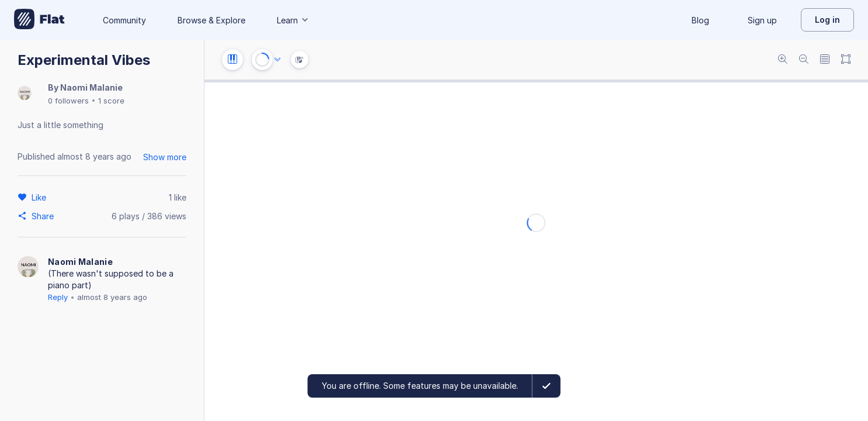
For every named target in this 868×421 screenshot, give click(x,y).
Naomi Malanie (91, 87)
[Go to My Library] (39, 20)
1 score (111, 101)
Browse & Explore (211, 20)
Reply (58, 297)
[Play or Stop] (262, 60)
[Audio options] (277, 60)
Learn (293, 20)
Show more (165, 157)
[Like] (41, 197)
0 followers (68, 101)
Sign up (762, 20)
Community (124, 20)
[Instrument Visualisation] (300, 60)
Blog (700, 20)
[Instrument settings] (232, 60)
